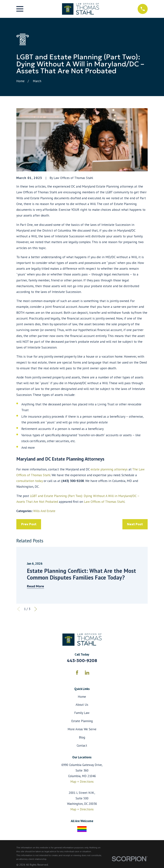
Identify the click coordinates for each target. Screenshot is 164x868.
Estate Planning (82, 721)
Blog (82, 737)
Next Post (135, 524)
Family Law (82, 713)
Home (82, 697)
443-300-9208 (82, 661)
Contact (82, 746)
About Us (82, 705)
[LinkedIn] (87, 673)
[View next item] (36, 609)
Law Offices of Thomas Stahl (104, 502)
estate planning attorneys (109, 469)
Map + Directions (82, 782)
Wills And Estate (44, 511)
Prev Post (29, 524)
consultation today (30, 481)
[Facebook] (77, 673)
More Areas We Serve (82, 729)
